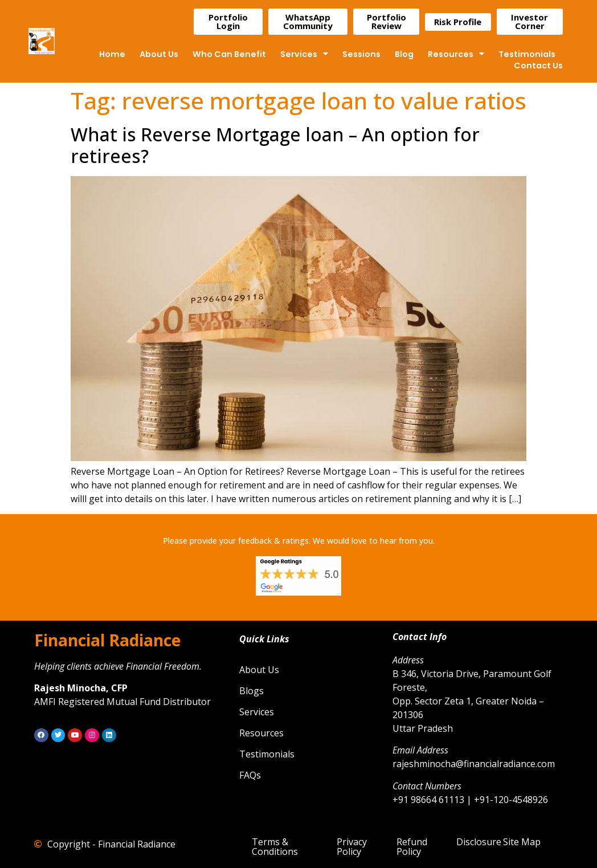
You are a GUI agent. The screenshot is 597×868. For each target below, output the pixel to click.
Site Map (522, 842)
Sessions (361, 54)
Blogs (252, 691)
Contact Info (420, 637)
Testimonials (527, 54)
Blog (404, 54)
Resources (456, 54)
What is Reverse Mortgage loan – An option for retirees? (275, 145)
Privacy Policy (352, 847)
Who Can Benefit (229, 54)
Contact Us (538, 66)
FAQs (250, 775)
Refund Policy (412, 847)
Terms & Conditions (275, 847)
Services (304, 54)
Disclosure (479, 842)
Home (112, 54)
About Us (159, 54)
